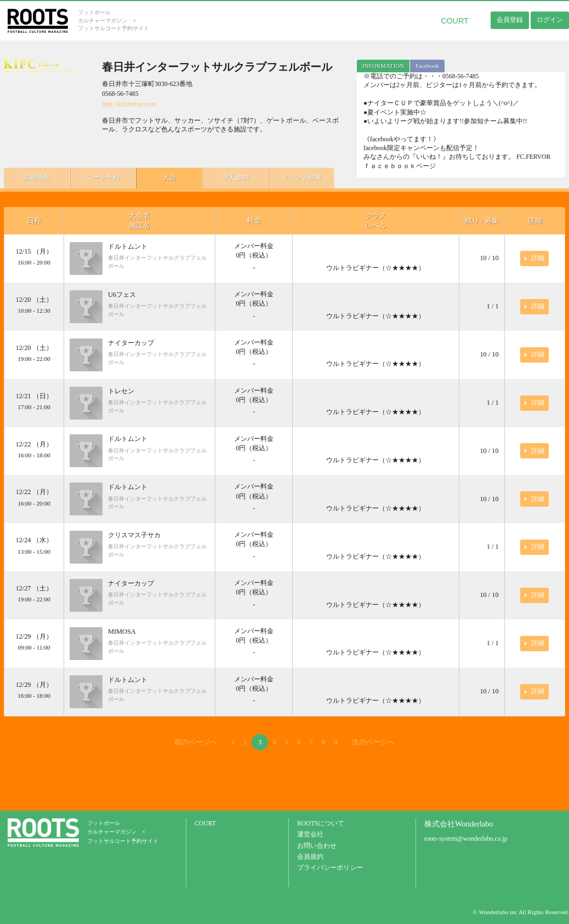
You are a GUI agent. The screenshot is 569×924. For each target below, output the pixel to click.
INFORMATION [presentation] (383, 66)
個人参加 (234, 177)
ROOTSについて (321, 823)
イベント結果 (300, 177)
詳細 (538, 258)
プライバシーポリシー (330, 868)
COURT (455, 21)
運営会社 (310, 834)
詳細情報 (37, 177)
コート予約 (103, 177)
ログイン (550, 20)
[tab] (383, 66)
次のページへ (373, 742)
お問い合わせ (317, 846)
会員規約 (310, 857)
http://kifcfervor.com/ (129, 104)
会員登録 (510, 20)
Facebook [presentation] (427, 66)
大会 (168, 177)
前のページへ (196, 742)
